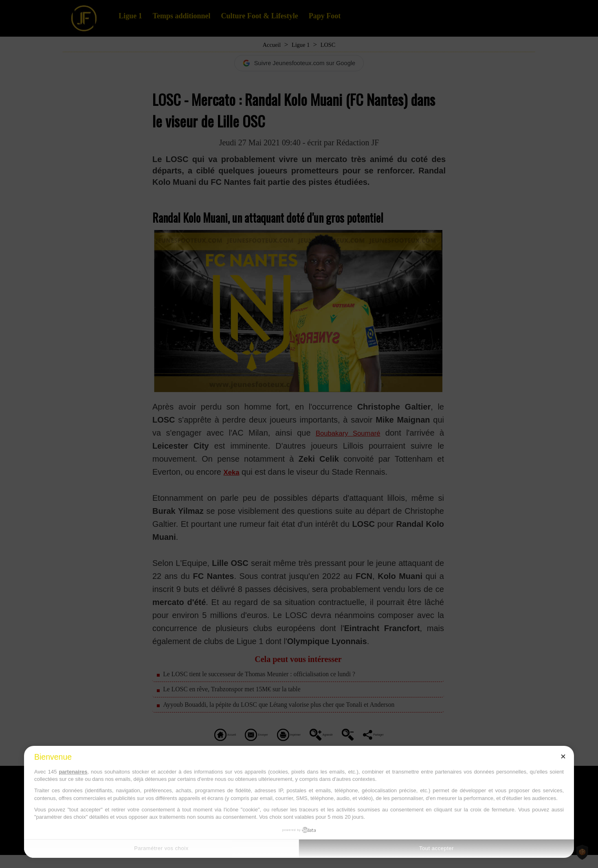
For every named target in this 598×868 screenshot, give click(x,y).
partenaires (73, 772)
